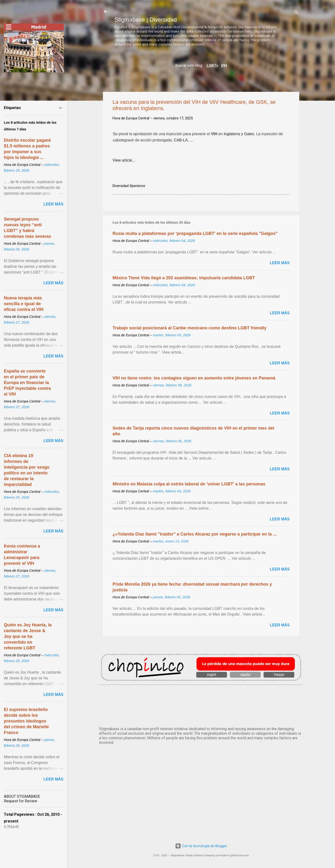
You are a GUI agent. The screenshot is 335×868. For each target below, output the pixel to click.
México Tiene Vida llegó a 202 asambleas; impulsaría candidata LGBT (184, 278)
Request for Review (21, 801)
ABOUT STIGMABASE (22, 796)
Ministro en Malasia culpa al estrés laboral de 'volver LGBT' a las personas (189, 484)
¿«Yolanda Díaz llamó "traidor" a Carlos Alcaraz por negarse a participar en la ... (194, 534)
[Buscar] (296, 13)
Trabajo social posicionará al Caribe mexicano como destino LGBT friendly (189, 328)
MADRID (201, 705)
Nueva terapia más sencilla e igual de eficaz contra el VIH (24, 304)
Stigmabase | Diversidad (146, 20)
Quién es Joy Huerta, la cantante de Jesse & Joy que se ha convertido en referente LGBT (28, 636)
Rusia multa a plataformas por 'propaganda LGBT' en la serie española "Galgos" (195, 233)
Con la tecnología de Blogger (201, 846)
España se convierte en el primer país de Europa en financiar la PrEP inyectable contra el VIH (27, 383)
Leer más (280, 263)
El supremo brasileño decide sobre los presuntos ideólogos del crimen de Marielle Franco (26, 721)
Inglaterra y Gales (239, 134)
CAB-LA (181, 141)
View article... (124, 160)
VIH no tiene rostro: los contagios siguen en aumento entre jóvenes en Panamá (194, 378)
